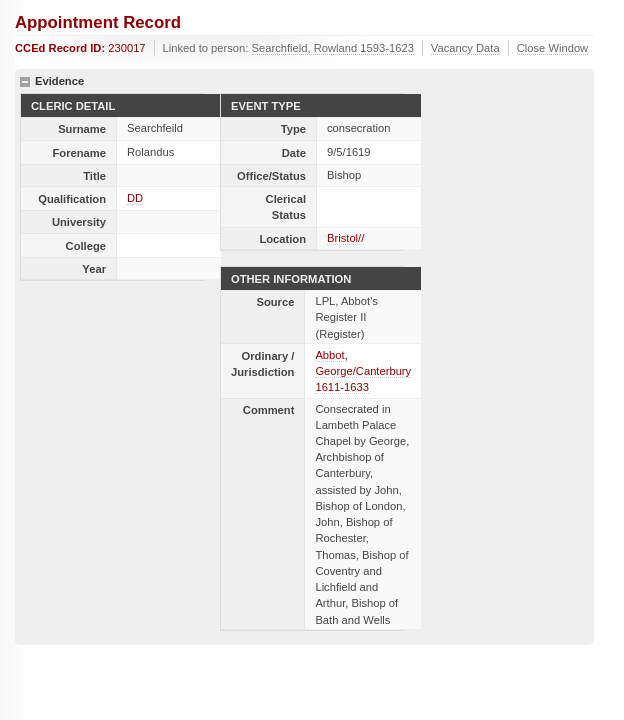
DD (135, 198)
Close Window (553, 48)
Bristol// (345, 238)
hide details (25, 82)
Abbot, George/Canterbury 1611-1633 (363, 371)
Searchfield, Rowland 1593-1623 (333, 48)
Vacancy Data (465, 48)
